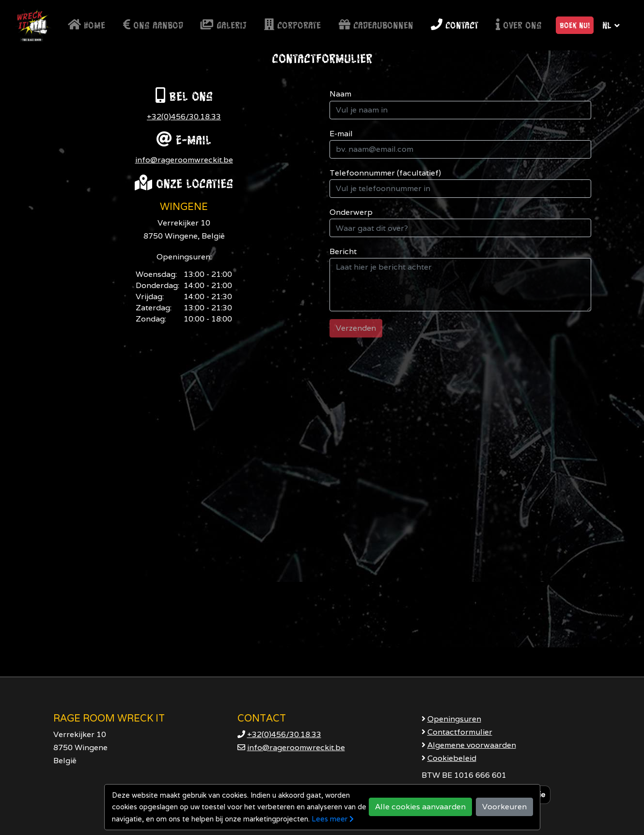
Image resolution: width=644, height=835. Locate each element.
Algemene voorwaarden (472, 745)
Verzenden (356, 328)
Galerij (224, 25)
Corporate (292, 25)
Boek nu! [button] (575, 25)
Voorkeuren (504, 807)
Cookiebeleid (452, 758)
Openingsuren (454, 719)
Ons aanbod (153, 25)
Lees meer (333, 819)
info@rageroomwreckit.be (184, 160)
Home (86, 25)
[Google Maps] (322, 511)
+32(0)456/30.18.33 (184, 117)
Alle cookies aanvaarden (420, 807)
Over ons (519, 25)
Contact (455, 25)
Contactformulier (460, 732)
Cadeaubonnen (376, 25)
